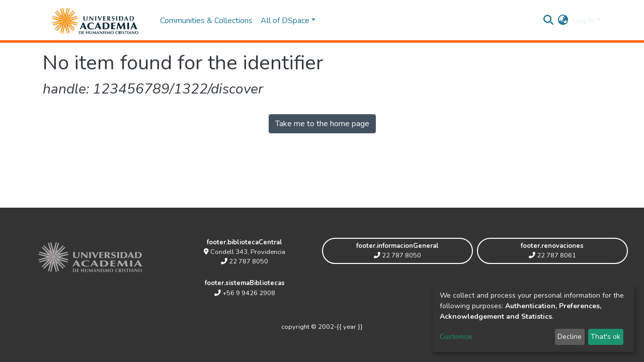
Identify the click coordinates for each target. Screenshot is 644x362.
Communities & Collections (206, 21)
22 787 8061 (552, 255)
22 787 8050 (245, 261)
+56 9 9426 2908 (245, 293)
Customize (456, 337)
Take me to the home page (322, 124)
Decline (570, 337)
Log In (583, 21)
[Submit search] (549, 21)
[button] (563, 21)
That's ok (606, 337)
